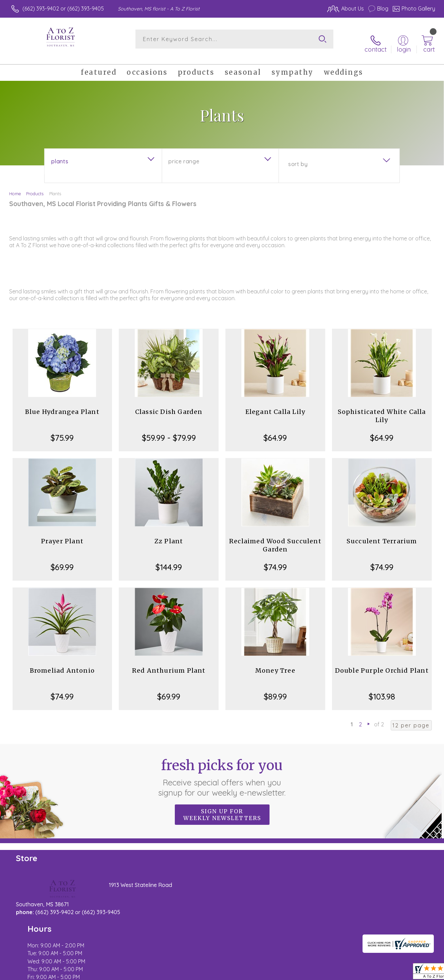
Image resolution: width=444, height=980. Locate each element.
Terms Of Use (285, 973)
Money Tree (275, 663)
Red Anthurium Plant (169, 663)
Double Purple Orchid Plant (382, 663)
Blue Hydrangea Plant (62, 404)
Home (15, 186)
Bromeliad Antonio (62, 663)
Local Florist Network (374, 973)
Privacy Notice (325, 973)
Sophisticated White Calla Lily (382, 408)
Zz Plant (169, 534)
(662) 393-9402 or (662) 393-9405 (63, 8)
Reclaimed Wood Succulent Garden (275, 538)
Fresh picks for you (222, 770)
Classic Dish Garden (169, 404)
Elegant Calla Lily (275, 404)
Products (35, 186)
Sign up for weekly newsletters (222, 807)
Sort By (298, 157)
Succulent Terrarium (382, 534)
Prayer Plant (62, 534)
